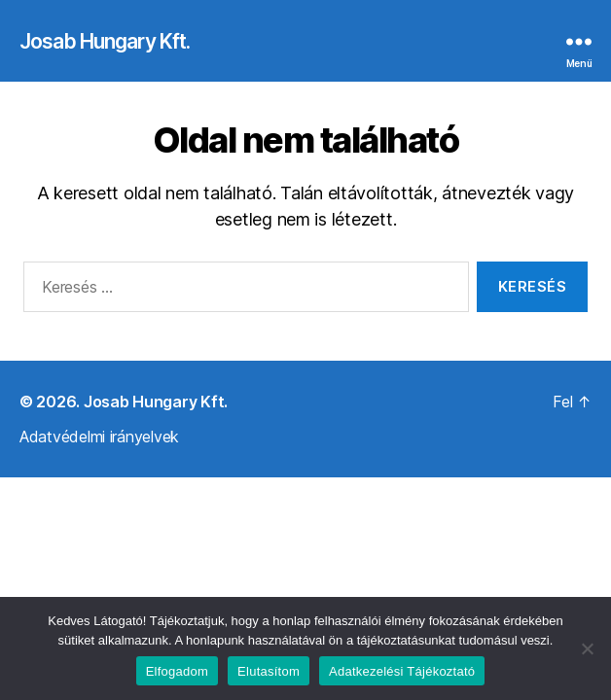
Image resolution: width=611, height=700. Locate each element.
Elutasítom (269, 671)
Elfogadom (177, 671)
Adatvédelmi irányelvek (99, 437)
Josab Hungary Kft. (105, 41)
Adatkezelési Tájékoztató (402, 671)
